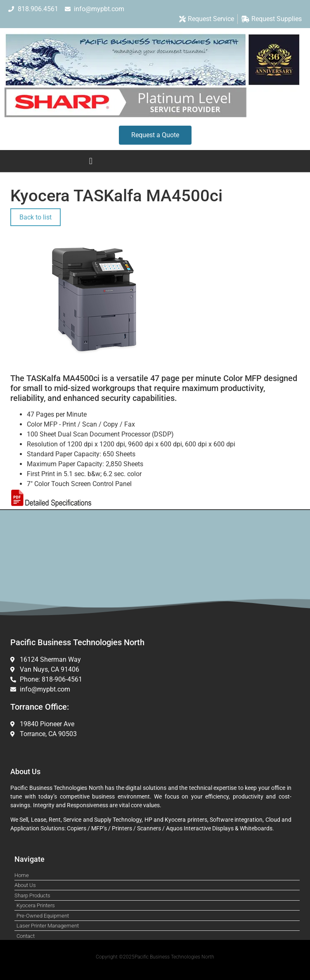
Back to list (35, 217)
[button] (91, 161)
